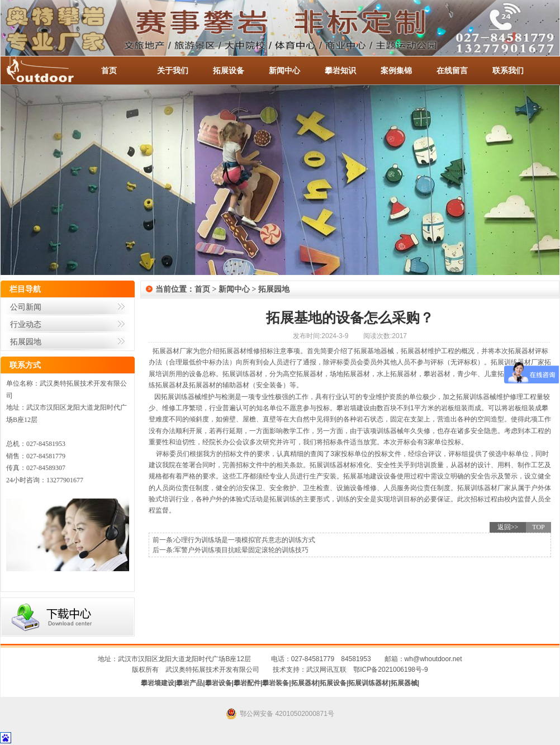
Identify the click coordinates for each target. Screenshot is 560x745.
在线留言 (452, 70)
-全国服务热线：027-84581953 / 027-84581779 (51, 70)
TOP (538, 527)
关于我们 (173, 70)
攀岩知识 (340, 70)
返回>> (508, 527)
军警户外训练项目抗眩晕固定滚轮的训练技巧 (241, 550)
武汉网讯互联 (326, 670)
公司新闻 (26, 307)
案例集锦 (396, 70)
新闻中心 (284, 70)
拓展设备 (229, 70)
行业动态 (26, 324)
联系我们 (508, 70)
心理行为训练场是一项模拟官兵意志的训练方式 (245, 540)
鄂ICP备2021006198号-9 (390, 670)
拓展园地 (26, 341)
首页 (109, 70)
